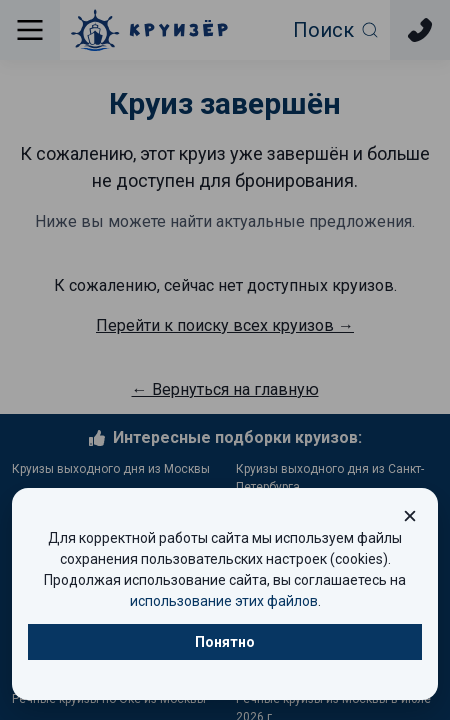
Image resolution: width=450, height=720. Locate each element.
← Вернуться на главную (225, 389)
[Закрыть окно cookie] (410, 516)
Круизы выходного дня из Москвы (111, 469)
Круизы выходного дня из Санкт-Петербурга (330, 478)
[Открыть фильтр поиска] (336, 30)
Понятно (225, 642)
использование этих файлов (224, 601)
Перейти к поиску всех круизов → (225, 325)
